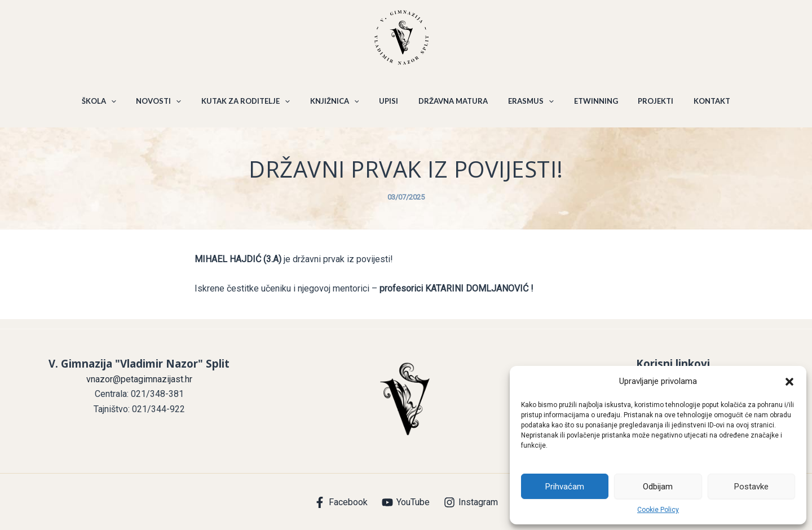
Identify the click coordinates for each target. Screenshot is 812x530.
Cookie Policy (658, 510)
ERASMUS (526, 106)
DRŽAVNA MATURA (451, 106)
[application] (126, 106)
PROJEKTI (644, 106)
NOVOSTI (170, 106)
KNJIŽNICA (339, 106)
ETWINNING (588, 106)
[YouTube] (406, 502)
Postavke (751, 487)
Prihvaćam (565, 487)
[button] (789, 382)
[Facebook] (341, 502)
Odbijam (658, 487)
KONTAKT (697, 106)
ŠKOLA (114, 106)
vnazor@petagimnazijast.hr (139, 379)
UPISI (390, 106)
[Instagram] (471, 502)
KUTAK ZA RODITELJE (254, 106)
